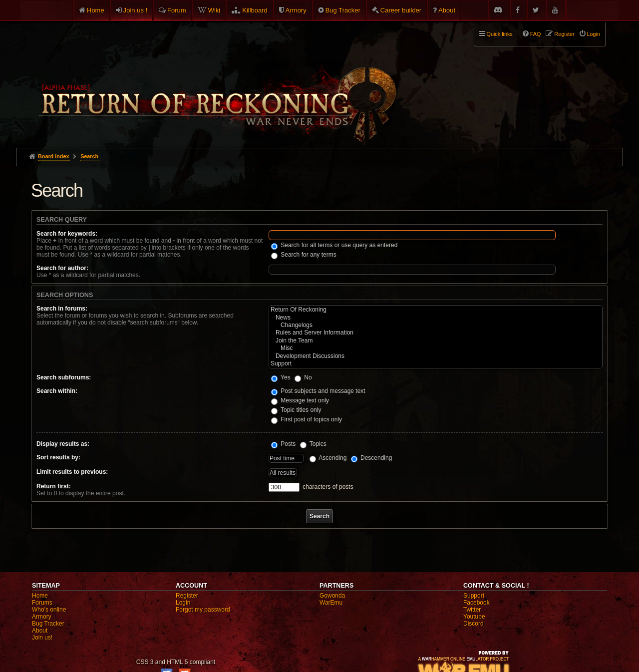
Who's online (49, 610)
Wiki (214, 10)
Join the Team (436, 341)
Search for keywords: (67, 234)
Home (96, 10)
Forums (42, 603)
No (303, 377)
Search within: (57, 391)
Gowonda (332, 596)
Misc (436, 348)
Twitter (472, 610)
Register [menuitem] (564, 34)
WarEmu (331, 603)
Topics (313, 444)
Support (436, 364)
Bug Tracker (343, 10)
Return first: (54, 486)
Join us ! (135, 10)
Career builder (401, 10)
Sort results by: (58, 457)
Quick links (500, 34)
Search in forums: (62, 309)
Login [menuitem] (594, 34)
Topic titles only (296, 410)
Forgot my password (203, 610)
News (436, 318)
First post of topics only (307, 419)
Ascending (328, 458)
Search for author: (62, 268)
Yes (281, 377)
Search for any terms (304, 255)
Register (187, 596)
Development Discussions (436, 356)
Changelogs (436, 325)
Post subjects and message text (318, 391)
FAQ (536, 34)
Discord (474, 624)
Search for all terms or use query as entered (334, 245)
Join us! (42, 638)
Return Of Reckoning (436, 310)
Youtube (474, 617)
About (447, 10)
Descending (372, 458)
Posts (283, 444)
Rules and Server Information (436, 333)
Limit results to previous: (72, 472)
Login (183, 603)
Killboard (255, 10)
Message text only (300, 400)
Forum (177, 10)
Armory (296, 10)
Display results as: (63, 444)
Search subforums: (64, 377)
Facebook (477, 603)
